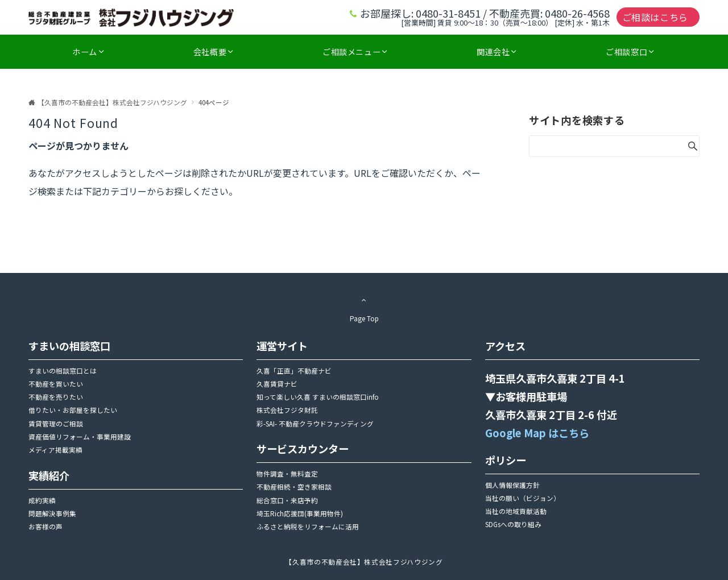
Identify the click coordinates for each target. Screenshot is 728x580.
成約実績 (42, 500)
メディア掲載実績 (55, 450)
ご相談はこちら (655, 17)
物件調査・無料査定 (287, 474)
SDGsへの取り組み (513, 524)
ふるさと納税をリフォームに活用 (308, 527)
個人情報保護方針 (512, 485)
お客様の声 (45, 527)
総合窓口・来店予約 (287, 500)
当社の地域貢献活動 (516, 511)
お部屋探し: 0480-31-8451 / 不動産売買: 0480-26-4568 (485, 13)
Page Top (364, 307)
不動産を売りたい (56, 397)
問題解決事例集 (52, 513)
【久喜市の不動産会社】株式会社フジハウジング (364, 562)
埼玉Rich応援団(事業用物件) (300, 513)
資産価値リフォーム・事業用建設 (80, 437)
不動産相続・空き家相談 (294, 487)
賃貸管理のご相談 (56, 424)
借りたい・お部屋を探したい (73, 410)
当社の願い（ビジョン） (523, 498)
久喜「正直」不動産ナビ (294, 371)
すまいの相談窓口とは (63, 371)
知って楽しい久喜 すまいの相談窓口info (318, 397)
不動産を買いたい (56, 384)
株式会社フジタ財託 (287, 410)
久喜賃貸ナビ (277, 384)
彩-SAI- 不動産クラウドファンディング (315, 424)
